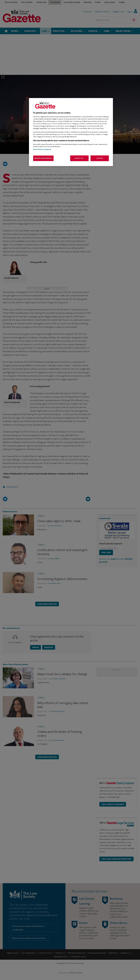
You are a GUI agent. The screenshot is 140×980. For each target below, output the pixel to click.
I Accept (100, 158)
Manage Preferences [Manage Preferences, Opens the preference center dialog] (43, 158)
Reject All (79, 158)
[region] (71, 132)
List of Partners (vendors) (42, 149)
